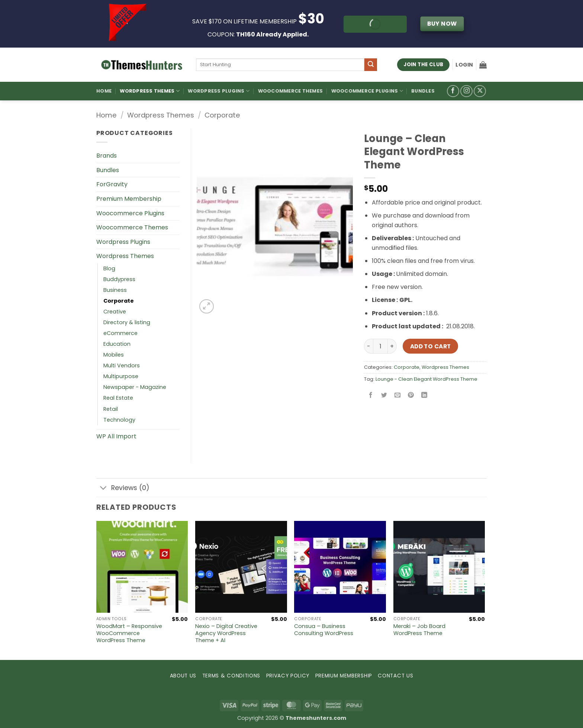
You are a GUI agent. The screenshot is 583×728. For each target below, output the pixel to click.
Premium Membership (129, 199)
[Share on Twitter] (384, 396)
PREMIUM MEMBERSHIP (344, 676)
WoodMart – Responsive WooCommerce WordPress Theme (129, 633)
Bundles (423, 91)
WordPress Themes (150, 91)
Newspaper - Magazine (135, 387)
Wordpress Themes (161, 115)
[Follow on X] (480, 91)
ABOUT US (183, 676)
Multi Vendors (122, 365)
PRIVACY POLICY (288, 676)
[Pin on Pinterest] (411, 396)
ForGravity (112, 184)
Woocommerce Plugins (367, 91)
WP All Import (116, 436)
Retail (111, 409)
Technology (119, 420)
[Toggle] (104, 488)
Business (115, 290)
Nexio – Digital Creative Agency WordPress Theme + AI (226, 633)
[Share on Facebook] (371, 396)
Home (104, 91)
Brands (107, 156)
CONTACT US (395, 676)
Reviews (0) (123, 488)
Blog (109, 268)
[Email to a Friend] (398, 396)
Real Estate (118, 398)
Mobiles (114, 355)
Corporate (222, 115)
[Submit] (371, 65)
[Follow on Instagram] (466, 91)
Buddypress (119, 279)
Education (117, 344)
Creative (115, 312)
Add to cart (431, 346)
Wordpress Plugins (123, 242)
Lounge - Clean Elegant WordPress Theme (426, 379)
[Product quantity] (380, 346)
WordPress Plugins (219, 91)
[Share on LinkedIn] (424, 396)
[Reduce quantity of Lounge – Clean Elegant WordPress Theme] (368, 346)
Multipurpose (121, 376)
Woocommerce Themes (291, 91)
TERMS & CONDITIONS (231, 676)
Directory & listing (127, 322)
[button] (464, 65)
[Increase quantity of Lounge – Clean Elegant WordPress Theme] (392, 346)
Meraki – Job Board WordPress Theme (419, 630)
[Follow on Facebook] (453, 91)
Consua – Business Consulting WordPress (324, 630)
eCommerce (120, 333)
